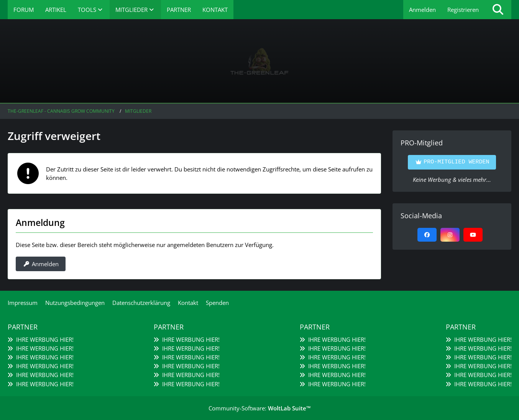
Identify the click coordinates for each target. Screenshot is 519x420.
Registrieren (463, 10)
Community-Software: (260, 408)
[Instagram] (450, 235)
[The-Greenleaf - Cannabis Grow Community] (259, 61)
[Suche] (498, 10)
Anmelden (422, 10)
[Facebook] (427, 235)
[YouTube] (473, 235)
